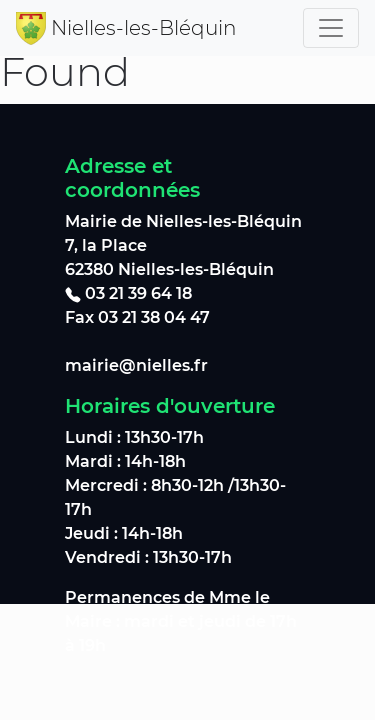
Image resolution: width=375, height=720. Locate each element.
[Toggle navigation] (331, 28)
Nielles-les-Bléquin (143, 28)
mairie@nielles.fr (136, 365)
